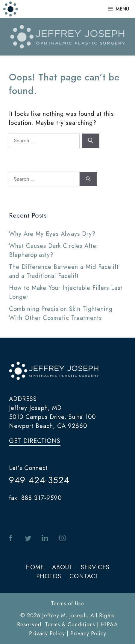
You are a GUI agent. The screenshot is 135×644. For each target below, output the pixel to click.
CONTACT (84, 576)
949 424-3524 (39, 480)
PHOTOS (49, 576)
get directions (35, 441)
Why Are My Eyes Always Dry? (52, 234)
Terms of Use (67, 603)
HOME (35, 567)
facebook (12, 538)
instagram (62, 538)
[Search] (91, 141)
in (45, 538)
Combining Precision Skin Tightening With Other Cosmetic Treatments (61, 313)
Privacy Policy (88, 633)
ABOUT (62, 567)
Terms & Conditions (70, 624)
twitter (28, 538)
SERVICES (95, 567)
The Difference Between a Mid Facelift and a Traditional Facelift (64, 271)
